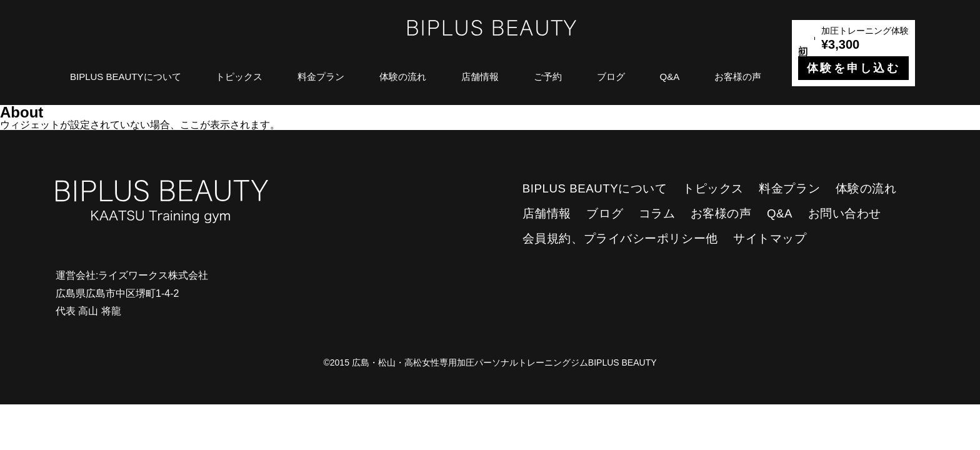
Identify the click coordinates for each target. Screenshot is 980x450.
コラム (657, 213)
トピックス (239, 77)
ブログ (611, 77)
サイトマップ (770, 238)
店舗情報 (480, 77)
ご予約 (548, 77)
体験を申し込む (853, 68)
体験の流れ (403, 77)
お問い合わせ (845, 213)
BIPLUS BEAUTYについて (126, 77)
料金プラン (321, 77)
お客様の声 (738, 77)
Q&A (670, 77)
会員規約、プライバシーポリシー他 (620, 238)
